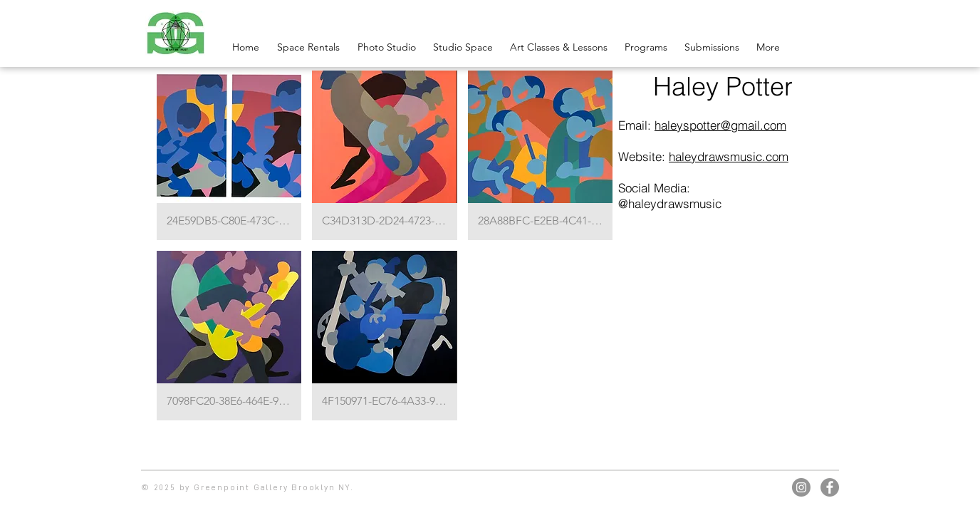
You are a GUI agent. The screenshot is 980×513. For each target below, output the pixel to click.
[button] (229, 155)
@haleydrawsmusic (670, 203)
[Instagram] (801, 487)
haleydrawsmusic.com (729, 156)
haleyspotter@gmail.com (720, 125)
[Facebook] (830, 487)
